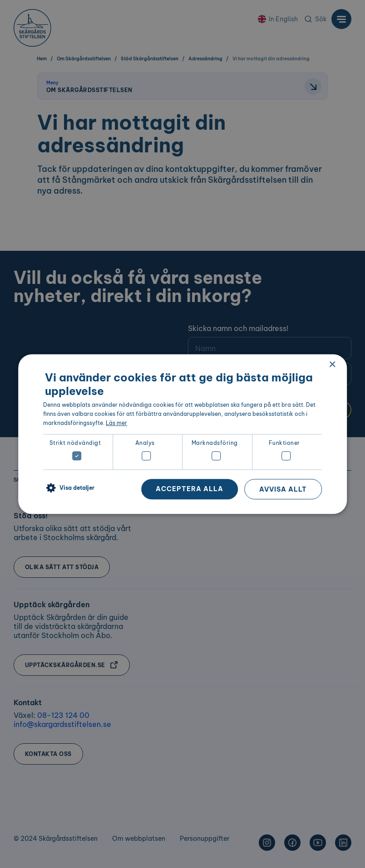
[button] (69, 488)
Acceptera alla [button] (190, 489)
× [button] (332, 365)
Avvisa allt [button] (283, 489)
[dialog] (182, 434)
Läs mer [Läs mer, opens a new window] (116, 423)
